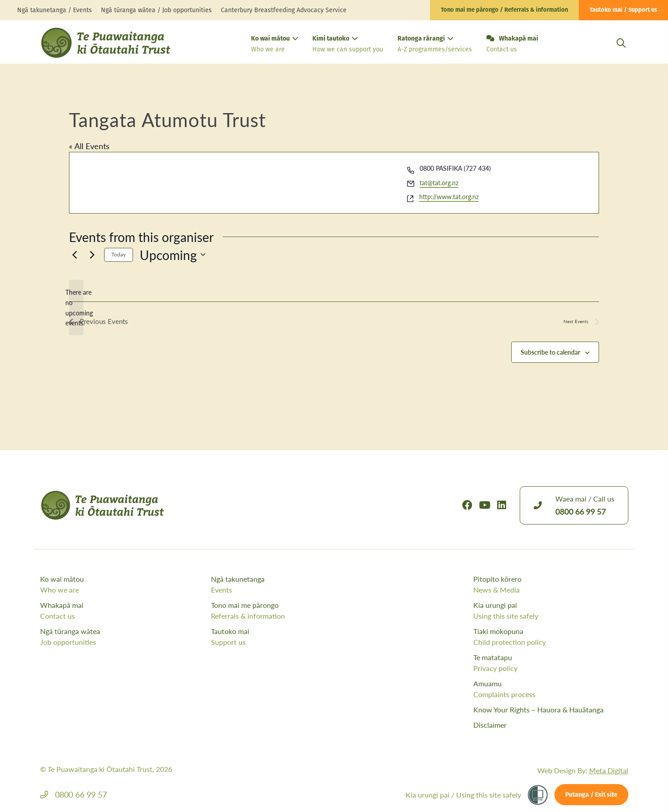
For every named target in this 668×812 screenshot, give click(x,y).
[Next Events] (92, 255)
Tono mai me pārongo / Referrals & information (504, 10)
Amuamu (551, 689)
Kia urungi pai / (463, 795)
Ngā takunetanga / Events (55, 10)
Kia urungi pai (551, 611)
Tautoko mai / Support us (623, 10)
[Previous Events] (74, 255)
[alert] (76, 308)
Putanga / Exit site (591, 795)
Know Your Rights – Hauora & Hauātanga (538, 709)
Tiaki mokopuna (551, 637)
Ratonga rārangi (435, 45)
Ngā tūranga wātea (123, 637)
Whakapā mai (512, 45)
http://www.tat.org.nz (449, 196)
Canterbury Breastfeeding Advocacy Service (284, 10)
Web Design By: (583, 770)
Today (119, 254)
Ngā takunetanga (294, 584)
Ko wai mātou (275, 45)
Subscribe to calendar (550, 353)
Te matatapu (551, 663)
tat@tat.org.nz (439, 182)
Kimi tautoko (348, 45)
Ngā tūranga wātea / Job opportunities (156, 10)
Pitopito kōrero (551, 584)
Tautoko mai (294, 637)
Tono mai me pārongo (294, 611)
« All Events (89, 146)
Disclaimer (490, 725)
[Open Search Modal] (621, 54)
